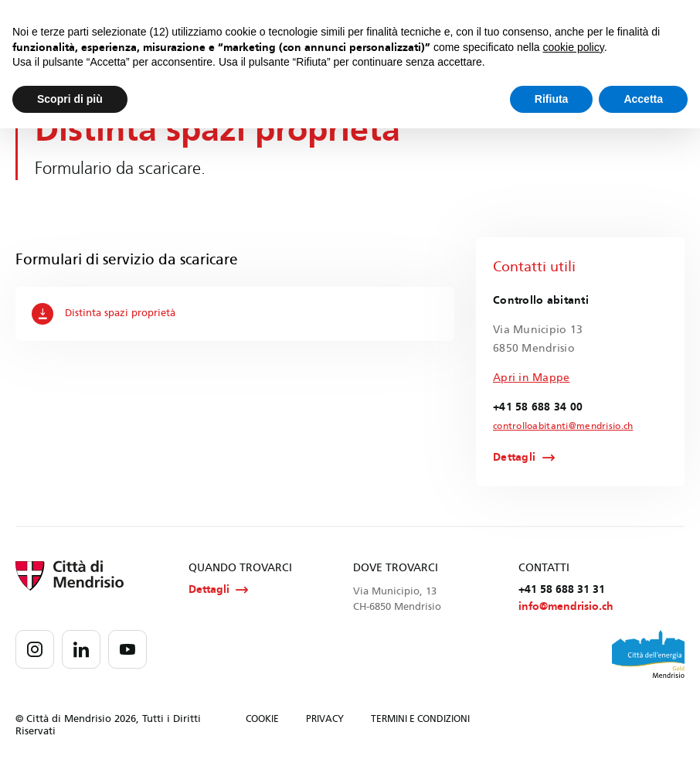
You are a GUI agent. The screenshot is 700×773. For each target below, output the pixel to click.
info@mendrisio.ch (566, 610)
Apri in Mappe (532, 378)
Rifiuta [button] (552, 99)
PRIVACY (325, 722)
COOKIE (262, 722)
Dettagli (514, 458)
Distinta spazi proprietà (104, 314)
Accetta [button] (643, 99)
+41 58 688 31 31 (562, 592)
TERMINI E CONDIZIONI (420, 722)
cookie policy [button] (574, 47)
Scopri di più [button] (70, 99)
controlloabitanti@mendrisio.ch (553, 427)
